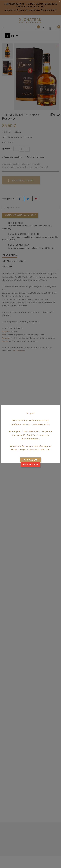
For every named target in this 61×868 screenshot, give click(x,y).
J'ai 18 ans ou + (30, 460)
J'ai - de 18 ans (31, 465)
